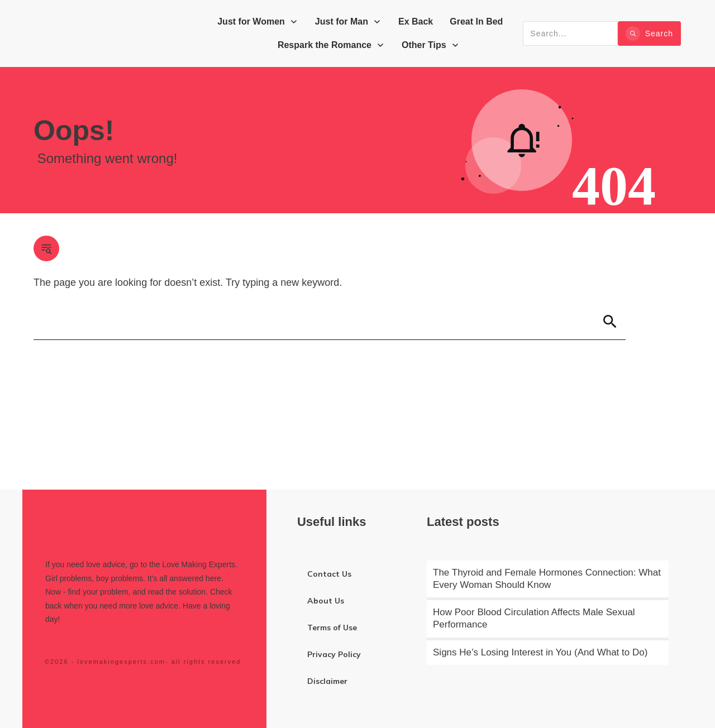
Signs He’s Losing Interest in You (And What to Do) (540, 652)
